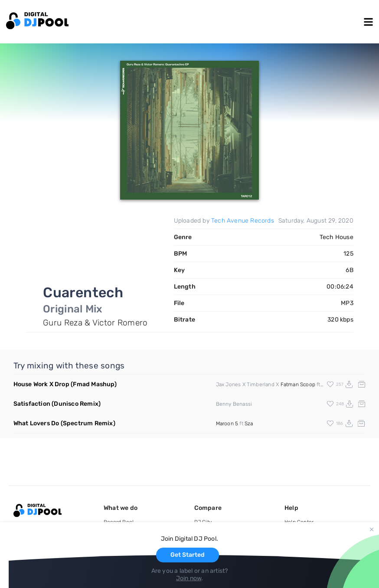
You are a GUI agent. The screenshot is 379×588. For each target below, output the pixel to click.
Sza (249, 424)
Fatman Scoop (298, 384)
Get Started (188, 555)
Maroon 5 (227, 424)
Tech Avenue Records (243, 221)
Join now (189, 578)
